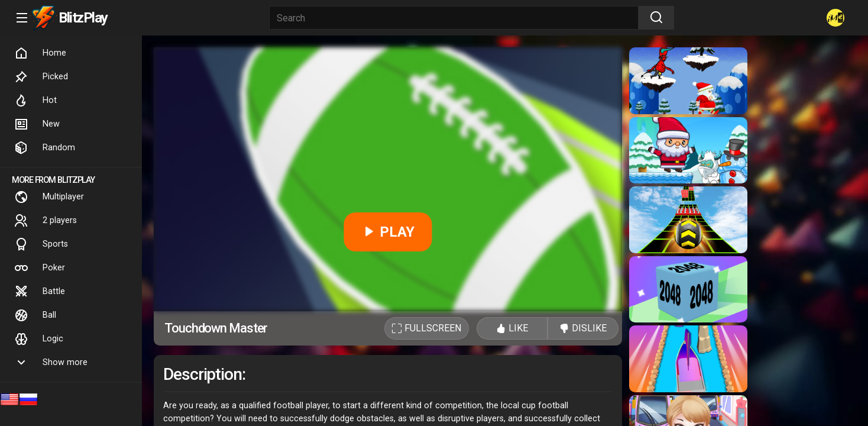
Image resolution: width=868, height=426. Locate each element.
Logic (39, 339)
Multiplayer (49, 197)
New (37, 124)
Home (40, 53)
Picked (41, 77)
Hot (35, 101)
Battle (40, 292)
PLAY (388, 232)
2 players (46, 221)
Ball (35, 315)
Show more (51, 363)
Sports (41, 244)
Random (45, 148)
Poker (40, 268)
